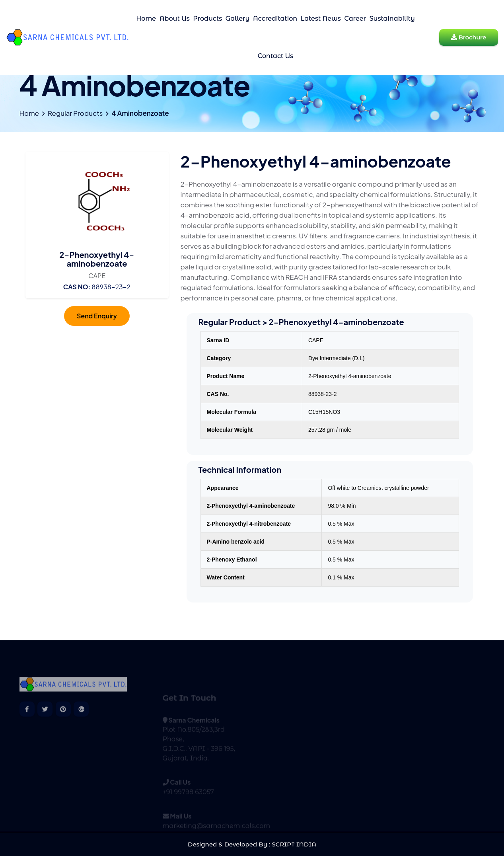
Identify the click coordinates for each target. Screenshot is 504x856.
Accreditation (275, 19)
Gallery (238, 19)
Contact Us (276, 56)
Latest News (321, 19)
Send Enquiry (97, 316)
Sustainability (392, 19)
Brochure (469, 37)
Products (207, 19)
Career (355, 19)
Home (146, 19)
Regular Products (75, 113)
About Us (175, 19)
